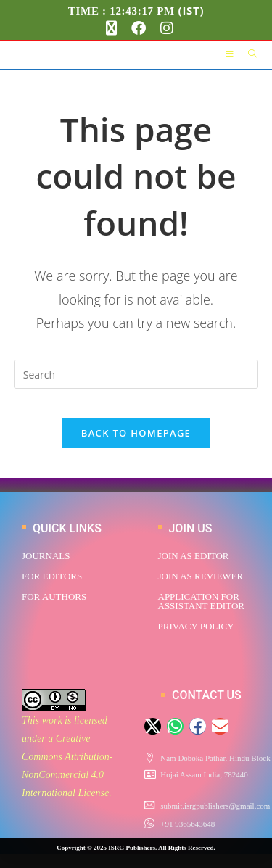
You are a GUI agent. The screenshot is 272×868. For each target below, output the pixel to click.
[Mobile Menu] (231, 54)
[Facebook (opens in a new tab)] (139, 28)
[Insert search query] (136, 374)
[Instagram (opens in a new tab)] (163, 28)
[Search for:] (247, 54)
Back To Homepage (136, 433)
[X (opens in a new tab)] (111, 28)
